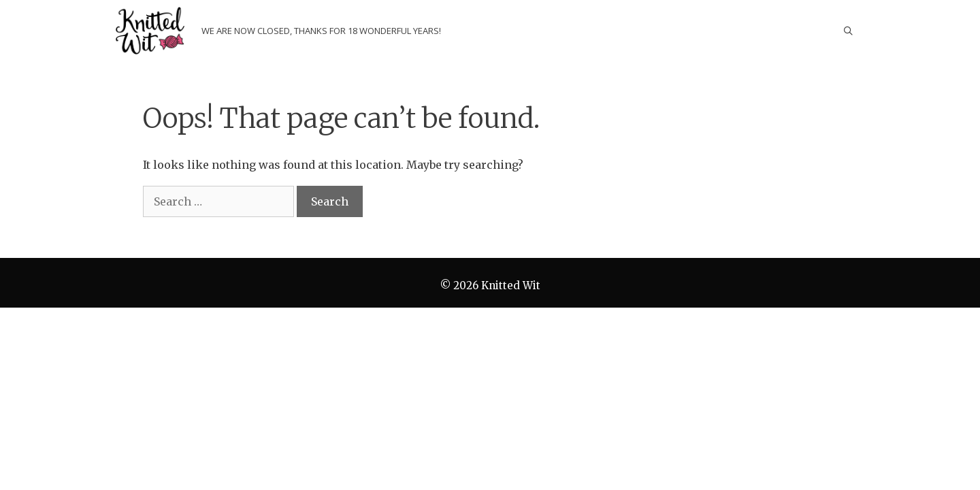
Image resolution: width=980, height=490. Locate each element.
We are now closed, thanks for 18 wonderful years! (321, 31)
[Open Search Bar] (848, 31)
